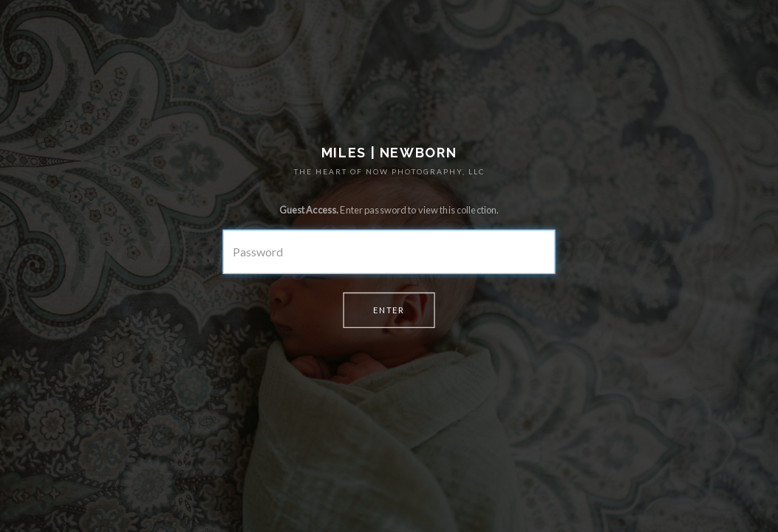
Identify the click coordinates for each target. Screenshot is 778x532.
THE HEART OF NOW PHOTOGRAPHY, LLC (389, 171)
